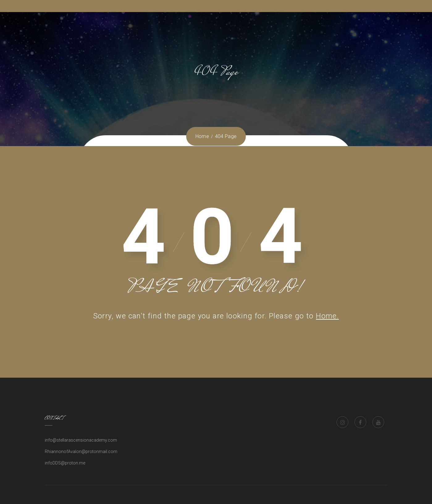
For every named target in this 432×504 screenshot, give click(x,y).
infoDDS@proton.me (65, 463)
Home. (327, 316)
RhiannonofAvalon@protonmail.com (81, 451)
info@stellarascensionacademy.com (81, 440)
